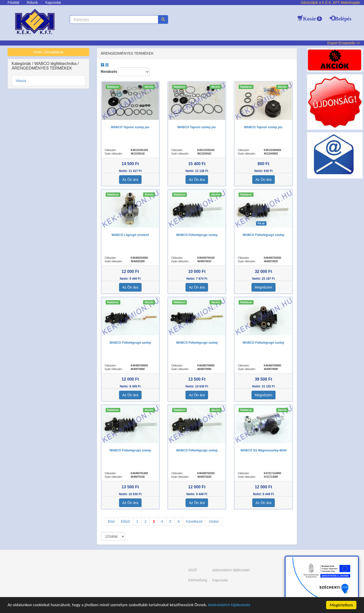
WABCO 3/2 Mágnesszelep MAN (264, 450)
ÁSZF (193, 570)
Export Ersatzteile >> (344, 43)
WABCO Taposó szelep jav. (130, 127)
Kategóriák (22, 64)
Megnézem (264, 287)
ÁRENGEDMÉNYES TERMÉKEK (42, 68)
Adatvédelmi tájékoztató (230, 605)
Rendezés (109, 72)
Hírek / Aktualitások (48, 52)
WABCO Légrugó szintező (130, 235)
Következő (194, 521)
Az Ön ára (130, 180)
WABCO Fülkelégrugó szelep (197, 235)
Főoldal (13, 3)
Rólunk (32, 3)
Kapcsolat (53, 3)
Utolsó (214, 521)
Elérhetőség (198, 580)
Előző (126, 521)
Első (111, 521)
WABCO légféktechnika (56, 64)
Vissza (21, 81)
